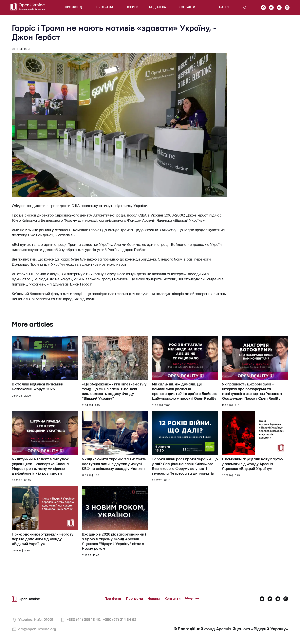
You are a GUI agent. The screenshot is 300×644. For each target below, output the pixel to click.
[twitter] (271, 8)
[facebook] (263, 8)
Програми (134, 599)
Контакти (173, 599)
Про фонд (113, 599)
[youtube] (279, 8)
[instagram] (287, 8)
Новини (154, 599)
